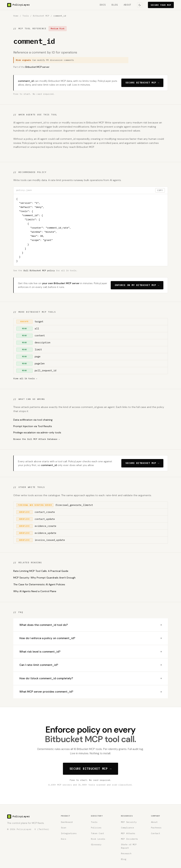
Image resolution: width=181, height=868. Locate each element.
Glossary (96, 844)
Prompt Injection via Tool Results (33, 426)
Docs (64, 839)
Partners (156, 828)
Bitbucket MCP (41, 16)
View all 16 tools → (25, 378)
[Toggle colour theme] (140, 5)
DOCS (103, 5)
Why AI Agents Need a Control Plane (35, 591)
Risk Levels (98, 839)
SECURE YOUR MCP (161, 5)
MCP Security (129, 822)
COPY (160, 190)
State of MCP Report (129, 846)
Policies (96, 828)
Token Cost (97, 833)
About (154, 822)
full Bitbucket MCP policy (39, 270)
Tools (26, 16)
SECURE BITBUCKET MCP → (142, 83)
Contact (156, 833)
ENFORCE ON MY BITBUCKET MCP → (137, 285)
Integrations (69, 833)
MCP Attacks (128, 833)
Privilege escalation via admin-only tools (37, 432)
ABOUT (128, 5)
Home (16, 16)
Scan (64, 828)
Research (126, 853)
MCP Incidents (129, 839)
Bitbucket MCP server (37, 67)
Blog (124, 859)
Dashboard (67, 822)
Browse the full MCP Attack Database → (37, 439)
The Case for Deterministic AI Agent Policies (39, 584)
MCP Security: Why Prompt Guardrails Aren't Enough (44, 578)
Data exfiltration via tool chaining (33, 420)
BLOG (115, 5)
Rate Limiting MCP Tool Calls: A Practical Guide (41, 571)
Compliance (127, 828)
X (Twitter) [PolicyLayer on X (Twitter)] (42, 829)
